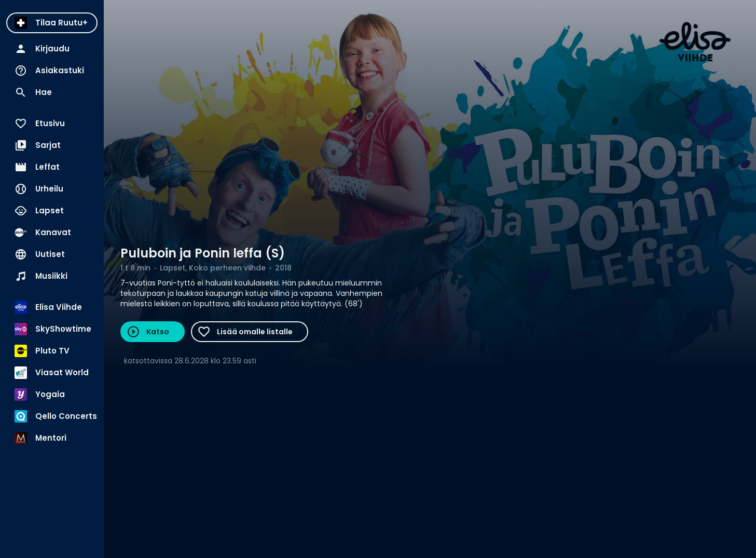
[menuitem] (52, 23)
